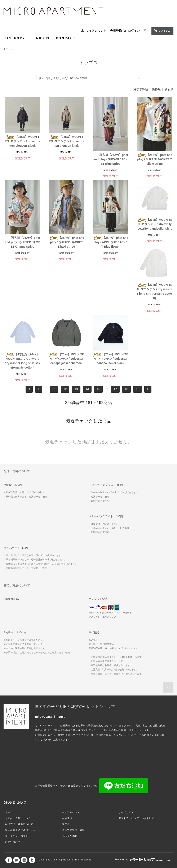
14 (87, 338)
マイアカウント (96, 31)
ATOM (74, 784)
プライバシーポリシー (18, 784)
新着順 (169, 89)
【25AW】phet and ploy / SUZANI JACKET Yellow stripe (154, 159)
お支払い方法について (18, 767)
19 (138, 338)
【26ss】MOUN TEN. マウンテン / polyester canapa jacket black (155, 307)
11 (54, 338)
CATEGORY (17, 38)
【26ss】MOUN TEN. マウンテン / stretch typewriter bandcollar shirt (155, 224)
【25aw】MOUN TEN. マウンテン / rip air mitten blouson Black (22, 141)
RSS (65, 784)
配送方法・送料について (19, 773)
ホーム (9, 761)
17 (115, 338)
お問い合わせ (13, 790)
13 (76, 338)
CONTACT (66, 38)
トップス (8, 49)
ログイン (134, 31)
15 (98, 338)
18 (127, 338)
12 (65, 338)
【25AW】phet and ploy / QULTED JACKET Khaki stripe (67, 242)
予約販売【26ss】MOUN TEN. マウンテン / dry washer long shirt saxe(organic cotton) (67, 309)
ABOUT (43, 38)
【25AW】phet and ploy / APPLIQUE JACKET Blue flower (110, 242)
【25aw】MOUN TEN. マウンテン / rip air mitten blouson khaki (66, 141)
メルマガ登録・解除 (73, 778)
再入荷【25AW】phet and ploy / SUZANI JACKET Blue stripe (111, 159)
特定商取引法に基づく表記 (20, 778)
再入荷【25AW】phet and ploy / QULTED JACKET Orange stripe (22, 242)
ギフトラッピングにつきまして (136, 767)
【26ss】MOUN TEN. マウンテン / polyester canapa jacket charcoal (110, 307)
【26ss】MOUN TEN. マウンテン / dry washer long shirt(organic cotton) (23, 309)
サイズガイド (126, 761)
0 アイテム (162, 31)
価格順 (156, 89)
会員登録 (116, 31)
